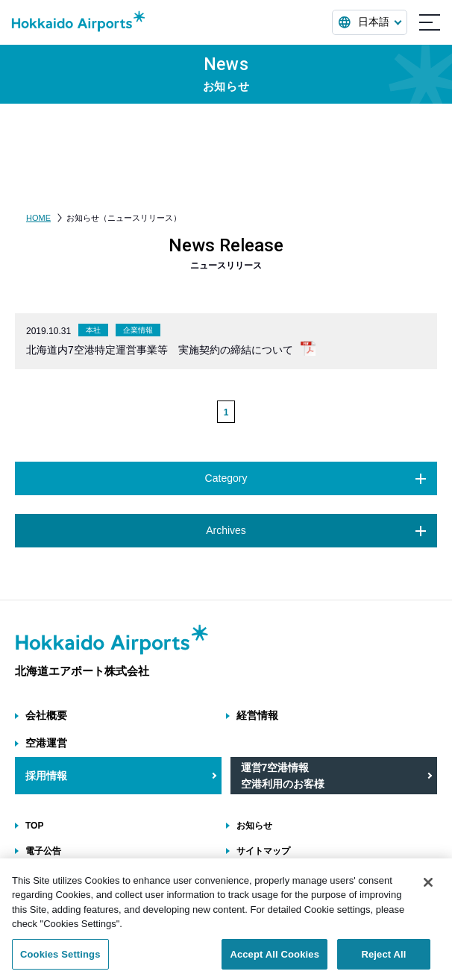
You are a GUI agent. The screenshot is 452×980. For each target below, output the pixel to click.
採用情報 (46, 776)
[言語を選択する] (370, 22)
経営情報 (257, 715)
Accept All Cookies (274, 963)
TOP (34, 826)
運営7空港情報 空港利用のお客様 (283, 776)
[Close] (428, 891)
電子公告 (43, 851)
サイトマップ (263, 851)
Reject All (383, 963)
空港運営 (46, 743)
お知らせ (254, 826)
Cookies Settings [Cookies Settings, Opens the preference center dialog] (60, 963)
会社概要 (46, 715)
